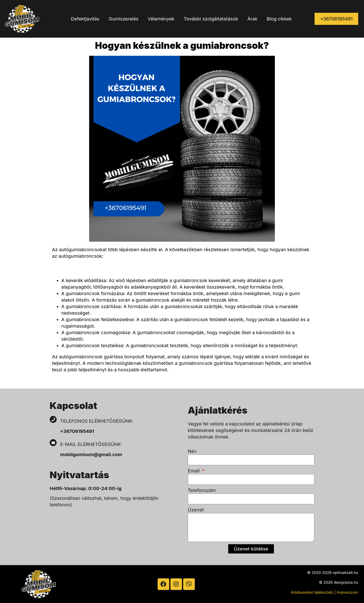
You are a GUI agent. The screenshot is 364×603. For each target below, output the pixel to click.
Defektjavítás (85, 19)
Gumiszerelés (123, 19)
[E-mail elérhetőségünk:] (53, 443)
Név (192, 451)
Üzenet (196, 510)
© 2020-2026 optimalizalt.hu (333, 573)
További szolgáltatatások (211, 19)
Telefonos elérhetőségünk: (97, 421)
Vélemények (161, 19)
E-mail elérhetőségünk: (92, 444)
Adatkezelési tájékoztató (312, 592)
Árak (252, 19)
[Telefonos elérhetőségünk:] (53, 419)
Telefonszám (202, 490)
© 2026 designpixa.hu (339, 582)
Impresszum (347, 592)
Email (194, 471)
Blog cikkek (279, 19)
